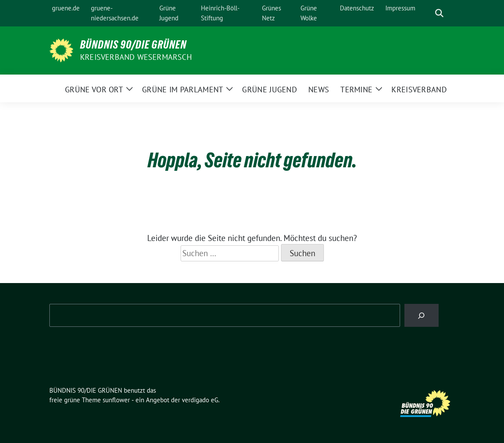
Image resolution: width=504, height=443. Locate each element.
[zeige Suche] (439, 13)
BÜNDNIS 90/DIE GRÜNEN (133, 45)
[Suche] (427, 13)
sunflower (116, 400)
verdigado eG (200, 400)
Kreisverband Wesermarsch (136, 57)
